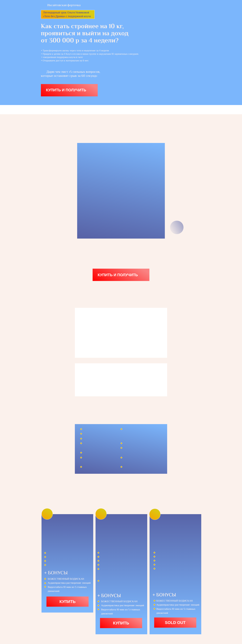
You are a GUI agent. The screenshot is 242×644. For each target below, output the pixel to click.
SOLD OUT (175, 623)
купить (121, 623)
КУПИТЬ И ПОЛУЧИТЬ (66, 90)
